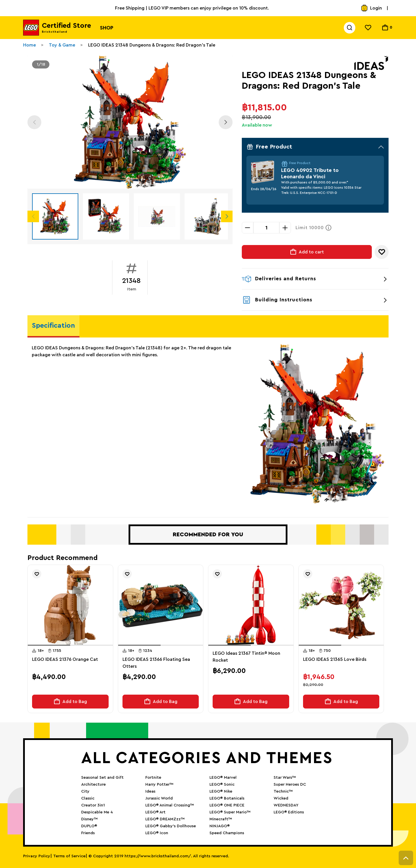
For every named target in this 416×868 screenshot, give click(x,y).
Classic (88, 798)
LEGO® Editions (289, 812)
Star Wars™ (285, 778)
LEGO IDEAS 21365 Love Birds (335, 659)
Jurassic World (159, 798)
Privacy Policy (37, 856)
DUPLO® (89, 826)
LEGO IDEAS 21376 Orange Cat (65, 659)
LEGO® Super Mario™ (230, 812)
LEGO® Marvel (223, 778)
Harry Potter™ (159, 784)
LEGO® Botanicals (227, 798)
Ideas (150, 791)
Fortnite (153, 778)
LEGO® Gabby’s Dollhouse (171, 826)
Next (226, 122)
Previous (34, 122)
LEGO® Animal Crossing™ (170, 805)
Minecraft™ (221, 819)
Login (371, 8)
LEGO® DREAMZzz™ (165, 819)
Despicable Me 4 (97, 812)
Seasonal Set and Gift (102, 778)
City (85, 791)
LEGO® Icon (157, 833)
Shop (107, 28)
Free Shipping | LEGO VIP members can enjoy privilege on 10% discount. (192, 8)
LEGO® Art (155, 812)
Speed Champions (227, 833)
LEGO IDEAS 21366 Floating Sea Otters (156, 663)
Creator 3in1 (93, 805)
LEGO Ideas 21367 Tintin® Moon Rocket (246, 657)
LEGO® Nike (221, 791)
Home (29, 45)
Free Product (315, 147)
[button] (49, 645)
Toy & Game (62, 45)
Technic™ (283, 791)
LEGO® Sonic (222, 784)
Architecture (93, 784)
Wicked (281, 798)
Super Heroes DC (290, 784)
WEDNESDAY (286, 805)
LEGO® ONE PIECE (227, 805)
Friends (88, 833)
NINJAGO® (220, 826)
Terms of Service (69, 856)
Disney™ (89, 819)
